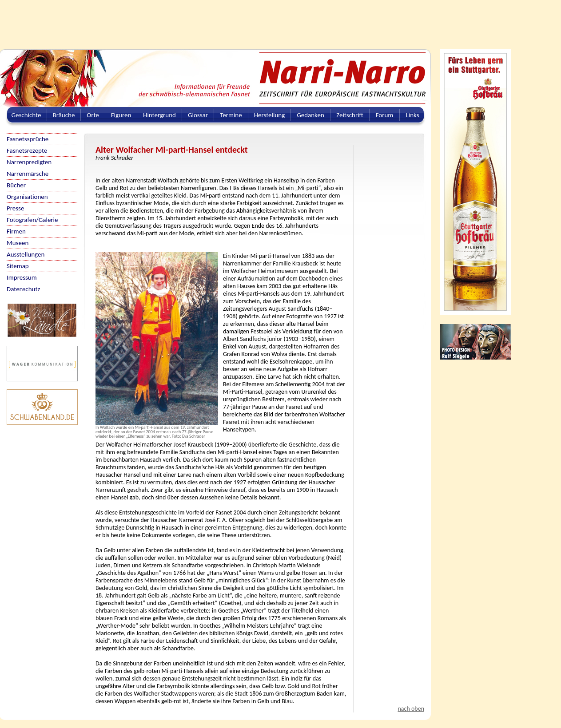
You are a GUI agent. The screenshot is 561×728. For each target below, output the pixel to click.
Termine (231, 115)
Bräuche (64, 115)
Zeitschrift (350, 115)
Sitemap (18, 266)
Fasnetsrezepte (27, 150)
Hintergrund (159, 115)
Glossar (198, 115)
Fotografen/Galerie (32, 220)
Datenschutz (23, 289)
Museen (18, 243)
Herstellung (270, 115)
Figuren (121, 115)
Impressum (22, 277)
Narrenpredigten (29, 162)
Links (412, 115)
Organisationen (27, 197)
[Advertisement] (215, 20)
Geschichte (26, 115)
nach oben (411, 709)
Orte (93, 115)
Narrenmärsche (28, 174)
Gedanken (310, 115)
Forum (385, 115)
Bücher (16, 185)
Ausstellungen (26, 254)
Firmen (16, 231)
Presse (15, 208)
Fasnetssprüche (28, 139)
